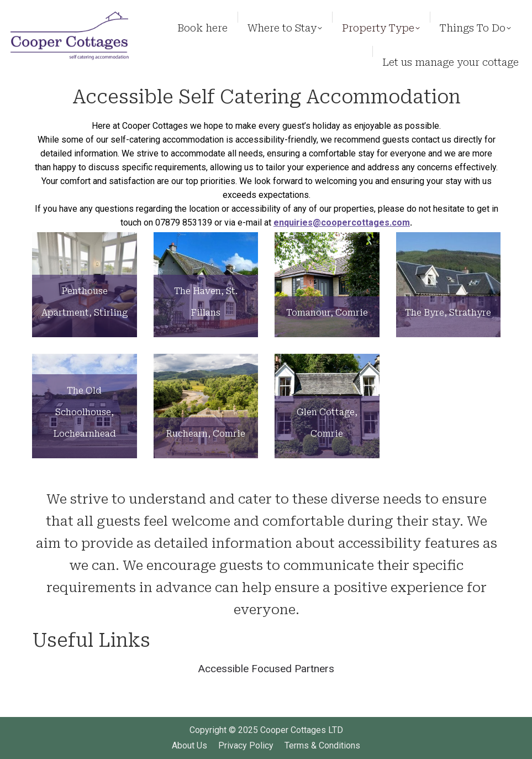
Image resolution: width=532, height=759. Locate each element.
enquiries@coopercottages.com (342, 223)
